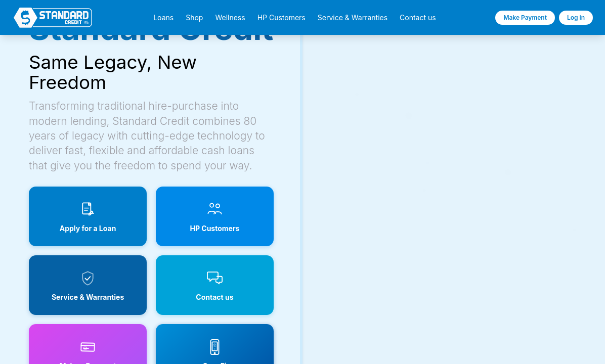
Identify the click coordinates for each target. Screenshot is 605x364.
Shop (194, 18)
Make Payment (525, 17)
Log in (576, 17)
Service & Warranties (353, 18)
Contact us (418, 18)
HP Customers (282, 18)
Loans (163, 18)
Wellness (230, 18)
